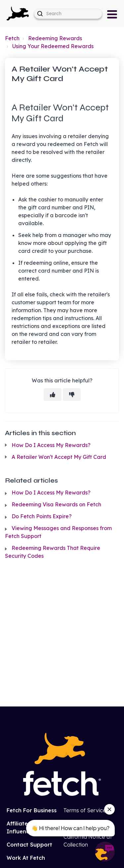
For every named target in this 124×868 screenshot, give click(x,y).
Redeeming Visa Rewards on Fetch (56, 504)
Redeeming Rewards (55, 38)
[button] (18, 14)
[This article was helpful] (53, 395)
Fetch (12, 38)
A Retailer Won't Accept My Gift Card (59, 457)
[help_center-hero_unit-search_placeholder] (68, 14)
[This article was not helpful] (72, 395)
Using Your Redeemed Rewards (53, 46)
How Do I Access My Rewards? (51, 445)
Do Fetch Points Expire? (42, 516)
